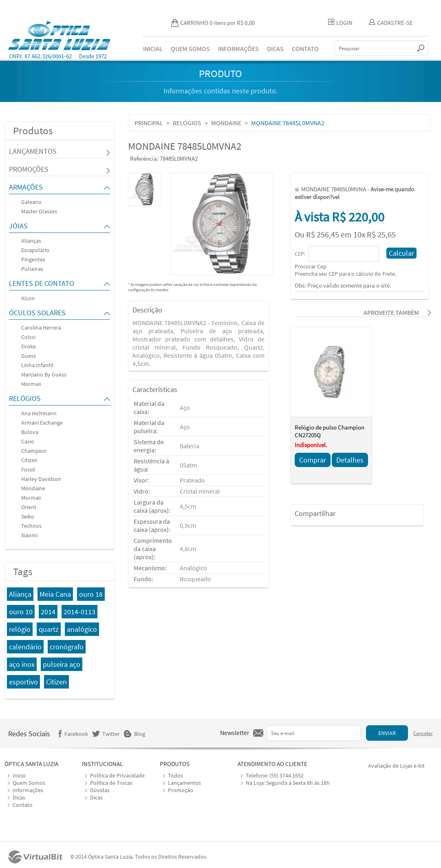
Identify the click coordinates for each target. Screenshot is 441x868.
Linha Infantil (37, 365)
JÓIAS (18, 226)
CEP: (301, 254)
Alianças (31, 241)
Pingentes (33, 259)
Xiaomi (29, 535)
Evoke (29, 346)
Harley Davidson (41, 479)
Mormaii (31, 384)
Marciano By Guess (44, 374)
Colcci (28, 337)
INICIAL (153, 49)
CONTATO (305, 49)
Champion (34, 451)
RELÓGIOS (25, 398)
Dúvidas (100, 790)
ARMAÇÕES (26, 187)
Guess (29, 356)
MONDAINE (226, 123)
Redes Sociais (29, 734)
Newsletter (235, 733)
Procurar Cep (311, 266)
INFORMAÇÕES (238, 49)
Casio (28, 441)
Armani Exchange (42, 423)
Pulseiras (32, 269)
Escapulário (35, 250)
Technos (31, 526)
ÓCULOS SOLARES (37, 313)
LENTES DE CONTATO (42, 283)
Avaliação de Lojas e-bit (396, 766)
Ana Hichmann (39, 413)
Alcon (28, 298)
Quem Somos (29, 783)
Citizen (29, 460)
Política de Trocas (111, 783)
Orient (29, 507)
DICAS (275, 49)
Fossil (28, 469)
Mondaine (33, 488)
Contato (23, 805)
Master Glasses (39, 211)
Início (19, 775)
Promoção (181, 790)
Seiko (28, 516)
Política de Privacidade (117, 775)
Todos (175, 775)
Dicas (19, 797)
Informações (28, 790)
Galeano (31, 202)
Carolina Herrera (41, 328)
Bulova (30, 432)
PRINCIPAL (149, 123)
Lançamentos (184, 783)
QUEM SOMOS (190, 49)
